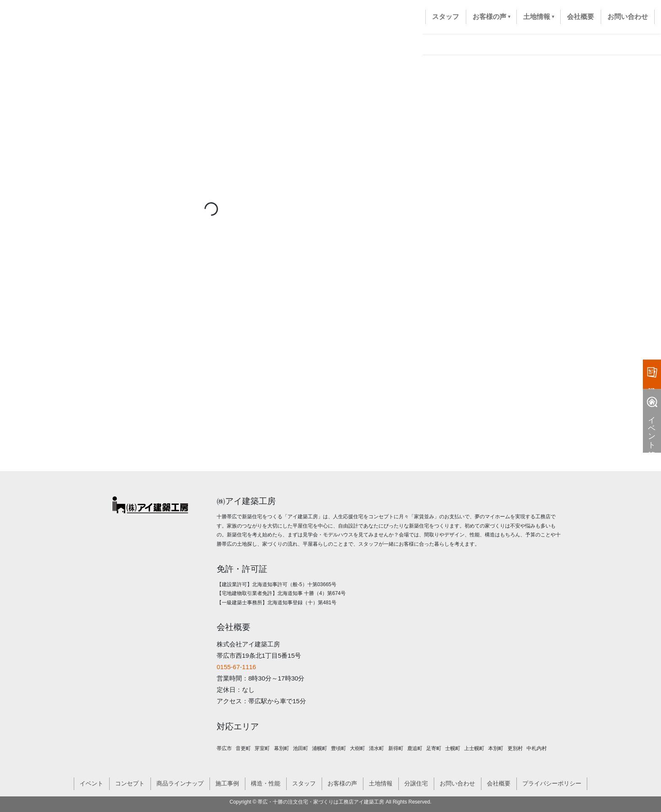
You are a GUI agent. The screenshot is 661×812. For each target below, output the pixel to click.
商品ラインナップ (180, 783)
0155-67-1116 (236, 667)
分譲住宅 (416, 783)
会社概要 (499, 783)
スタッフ (304, 783)
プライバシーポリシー (552, 783)
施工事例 (227, 783)
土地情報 (381, 783)
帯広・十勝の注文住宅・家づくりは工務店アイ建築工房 (321, 802)
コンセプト (130, 783)
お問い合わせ (457, 783)
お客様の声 (342, 783)
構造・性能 (266, 783)
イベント (91, 783)
